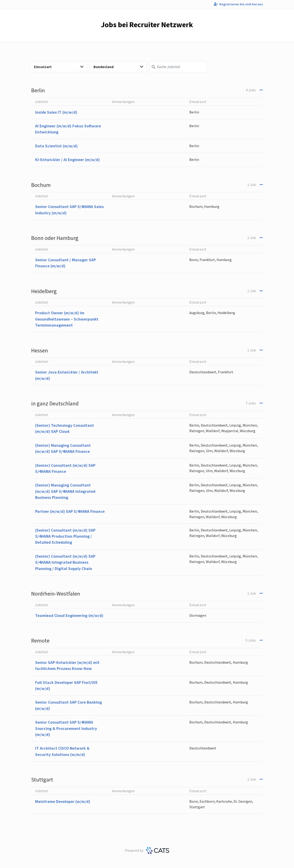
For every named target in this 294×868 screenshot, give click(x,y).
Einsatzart (59, 67)
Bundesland (118, 67)
